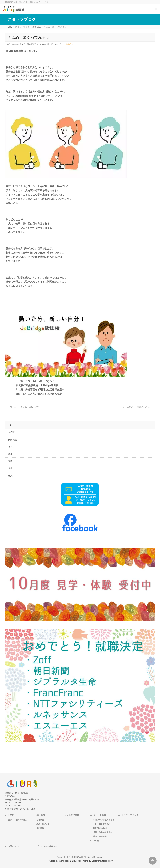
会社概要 (40, 820)
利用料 (96, 841)
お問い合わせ (14, 846)
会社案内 (41, 815)
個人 (10, 476)
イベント (12, 447)
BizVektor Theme (80, 861)
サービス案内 (99, 815)
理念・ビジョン (43, 824)
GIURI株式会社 (76, 857)
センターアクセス (130, 815)
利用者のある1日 (100, 828)
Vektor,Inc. (97, 861)
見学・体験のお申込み (18, 820)
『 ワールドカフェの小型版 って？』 (23, 407)
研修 (10, 454)
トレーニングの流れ (102, 824)
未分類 (11, 432)
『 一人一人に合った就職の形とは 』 (137, 407)
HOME (11, 815)
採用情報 (40, 828)
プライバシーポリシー (47, 846)
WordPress (64, 861)
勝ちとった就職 (100, 836)
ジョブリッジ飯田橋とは (104, 820)
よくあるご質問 (72, 815)
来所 (10, 461)
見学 (10, 468)
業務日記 (70, 44)
